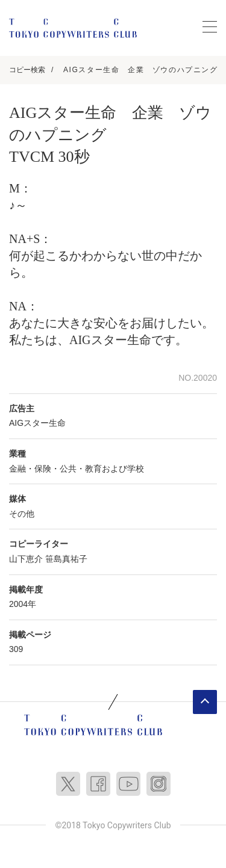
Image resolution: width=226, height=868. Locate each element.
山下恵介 (26, 559)
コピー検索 (27, 70)
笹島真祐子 (66, 559)
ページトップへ (205, 702)
